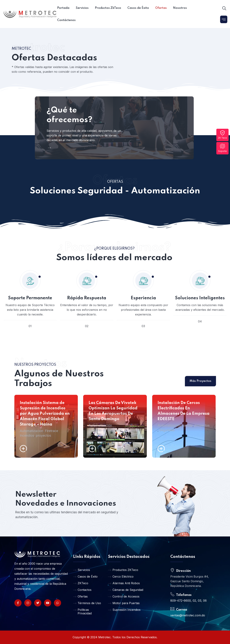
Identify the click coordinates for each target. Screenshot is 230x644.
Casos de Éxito (85, 576)
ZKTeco (81, 583)
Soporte (222, 148)
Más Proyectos (200, 391)
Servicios (82, 570)
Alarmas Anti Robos (124, 583)
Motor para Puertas (124, 603)
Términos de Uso (87, 603)
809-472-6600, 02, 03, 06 (188, 601)
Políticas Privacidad (82, 612)
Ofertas (80, 596)
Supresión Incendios (124, 610)
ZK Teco (222, 135)
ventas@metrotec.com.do (188, 615)
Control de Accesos (124, 596)
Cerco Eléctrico (121, 576)
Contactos (82, 590)
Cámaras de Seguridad (126, 590)
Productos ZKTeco (123, 570)
